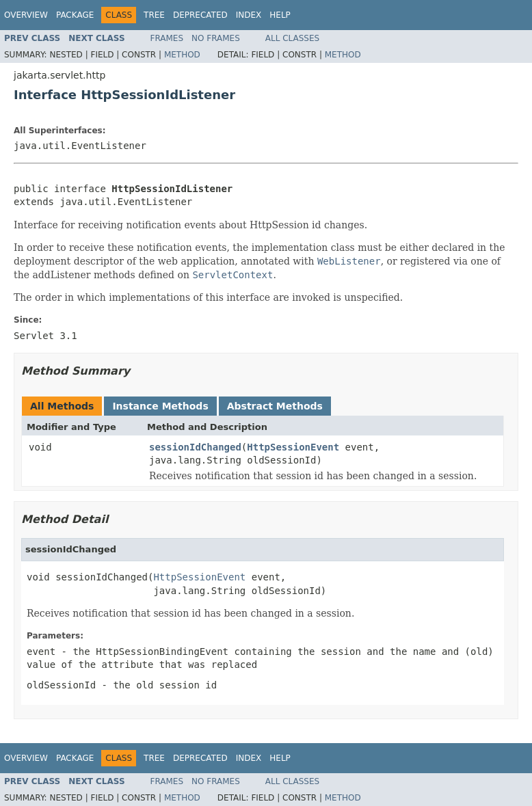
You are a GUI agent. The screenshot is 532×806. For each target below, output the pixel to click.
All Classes (292, 38)
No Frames (216, 38)
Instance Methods (160, 406)
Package (75, 15)
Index (249, 15)
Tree (154, 15)
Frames (167, 38)
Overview (26, 15)
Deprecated (200, 15)
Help (280, 15)
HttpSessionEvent (293, 447)
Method (182, 55)
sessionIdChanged (195, 447)
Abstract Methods (275, 406)
